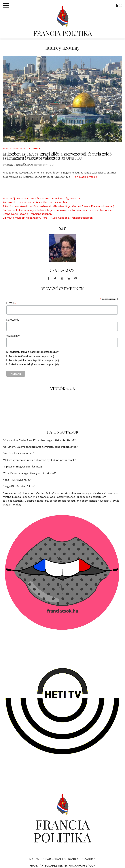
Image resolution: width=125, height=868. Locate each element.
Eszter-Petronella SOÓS (20, 165)
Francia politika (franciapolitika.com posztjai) (34, 360)
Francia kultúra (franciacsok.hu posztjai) (31, 356)
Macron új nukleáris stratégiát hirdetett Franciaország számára (41, 198)
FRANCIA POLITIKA (63, 33)
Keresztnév (13, 320)
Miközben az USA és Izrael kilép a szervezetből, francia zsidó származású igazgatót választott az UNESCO (57, 156)
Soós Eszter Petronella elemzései (22, 148)
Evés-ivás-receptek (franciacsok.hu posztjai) (34, 364)
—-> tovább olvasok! (84, 177)
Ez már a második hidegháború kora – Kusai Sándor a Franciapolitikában (48, 218)
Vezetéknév (13, 336)
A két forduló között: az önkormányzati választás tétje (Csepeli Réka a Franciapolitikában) (58, 206)
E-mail (11, 303)
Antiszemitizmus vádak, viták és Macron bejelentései (35, 202)
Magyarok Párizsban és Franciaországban (63, 859)
